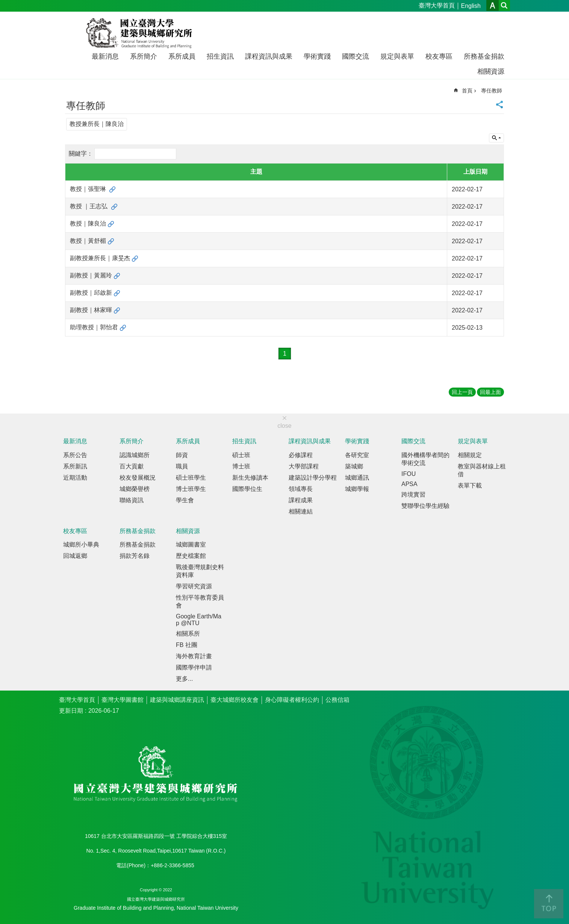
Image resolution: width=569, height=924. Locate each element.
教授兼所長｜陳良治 (97, 124)
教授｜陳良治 (88, 223)
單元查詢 (496, 138)
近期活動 (75, 478)
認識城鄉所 (135, 455)
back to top (549, 904)
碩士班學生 (191, 478)
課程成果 (301, 500)
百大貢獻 (132, 466)
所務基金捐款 (484, 56)
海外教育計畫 (194, 656)
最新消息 (105, 56)
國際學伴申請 (194, 667)
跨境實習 (413, 495)
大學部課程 (304, 466)
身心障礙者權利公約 (292, 700)
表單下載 (470, 485)
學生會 (185, 500)
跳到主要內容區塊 (4, 4)
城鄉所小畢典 (81, 545)
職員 (182, 466)
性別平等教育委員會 (200, 601)
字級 (493, 5)
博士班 (241, 466)
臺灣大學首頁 (437, 5)
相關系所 (188, 634)
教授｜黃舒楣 (88, 241)
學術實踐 (317, 56)
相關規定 (470, 455)
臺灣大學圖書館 (123, 700)
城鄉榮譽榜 (135, 489)
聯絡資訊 (132, 500)
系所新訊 (75, 466)
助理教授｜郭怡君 (94, 327)
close (284, 426)
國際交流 (356, 56)
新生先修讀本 (250, 478)
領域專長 (301, 489)
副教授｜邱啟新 (91, 293)
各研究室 (357, 455)
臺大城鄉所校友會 (235, 700)
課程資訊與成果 (269, 56)
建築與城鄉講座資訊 (177, 700)
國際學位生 (247, 489)
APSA (409, 484)
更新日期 (71, 711)
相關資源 (491, 71)
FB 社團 (187, 645)
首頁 (467, 91)
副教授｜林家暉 (91, 310)
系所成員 (182, 56)
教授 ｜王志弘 (90, 206)
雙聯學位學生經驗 (425, 506)
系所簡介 (144, 56)
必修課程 (301, 455)
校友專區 (439, 56)
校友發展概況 (138, 478)
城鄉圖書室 (191, 545)
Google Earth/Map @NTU (199, 620)
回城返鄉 (75, 556)
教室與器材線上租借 (482, 470)
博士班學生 (191, 489)
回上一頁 (462, 392)
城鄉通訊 (357, 478)
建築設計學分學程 (313, 478)
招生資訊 (220, 56)
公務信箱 (337, 700)
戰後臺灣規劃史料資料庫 (200, 571)
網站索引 (504, 5)
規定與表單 (397, 56)
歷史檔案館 (191, 556)
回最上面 (490, 392)
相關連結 (301, 511)
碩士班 (241, 455)
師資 (182, 455)
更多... (184, 679)
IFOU (409, 474)
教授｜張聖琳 (89, 189)
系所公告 (75, 455)
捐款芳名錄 (135, 556)
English (471, 6)
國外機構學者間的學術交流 (425, 459)
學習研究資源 (194, 586)
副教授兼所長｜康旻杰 (100, 258)
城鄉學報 (357, 489)
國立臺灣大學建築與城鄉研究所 (141, 33)
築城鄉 (354, 466)
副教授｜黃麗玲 (91, 275)
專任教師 (492, 91)
